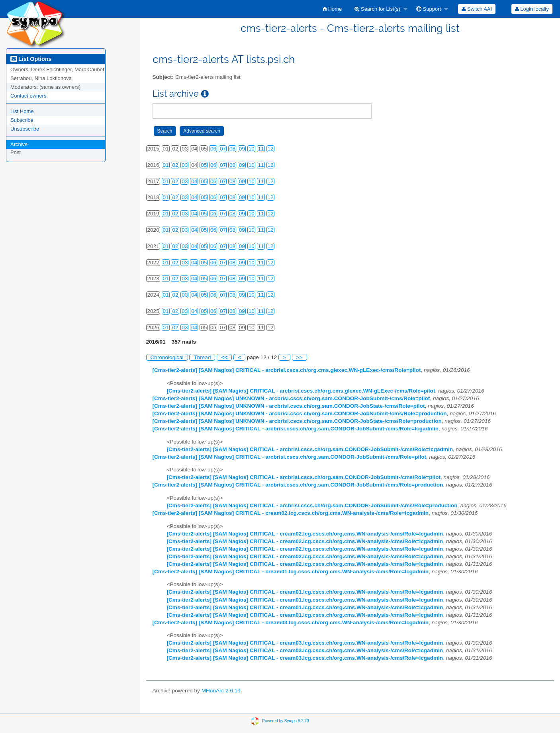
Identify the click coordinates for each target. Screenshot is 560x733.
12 (271, 149)
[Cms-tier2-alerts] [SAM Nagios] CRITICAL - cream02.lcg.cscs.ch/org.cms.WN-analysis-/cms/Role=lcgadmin (291, 513)
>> (300, 357)
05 (204, 165)
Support (429, 9)
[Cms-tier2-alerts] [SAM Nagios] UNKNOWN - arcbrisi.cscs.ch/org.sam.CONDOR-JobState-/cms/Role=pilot (289, 406)
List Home (22, 111)
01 (166, 165)
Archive (19, 144)
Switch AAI (477, 9)
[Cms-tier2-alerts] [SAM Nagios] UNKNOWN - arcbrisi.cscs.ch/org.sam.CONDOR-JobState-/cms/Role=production (297, 421)
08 (232, 149)
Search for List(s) (377, 9)
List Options (31, 59)
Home (332, 9)
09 (242, 149)
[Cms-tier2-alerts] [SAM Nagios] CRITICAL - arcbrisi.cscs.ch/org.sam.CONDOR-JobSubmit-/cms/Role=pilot (290, 457)
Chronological (167, 357)
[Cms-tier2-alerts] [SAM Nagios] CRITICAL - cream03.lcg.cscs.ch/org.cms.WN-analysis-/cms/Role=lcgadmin (291, 623)
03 (185, 165)
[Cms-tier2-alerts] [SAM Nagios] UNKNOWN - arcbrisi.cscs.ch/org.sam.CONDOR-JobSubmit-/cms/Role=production (300, 413)
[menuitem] (332, 9)
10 (252, 149)
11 (261, 149)
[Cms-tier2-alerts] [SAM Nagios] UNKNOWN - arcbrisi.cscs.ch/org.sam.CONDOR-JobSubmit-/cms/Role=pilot (291, 398)
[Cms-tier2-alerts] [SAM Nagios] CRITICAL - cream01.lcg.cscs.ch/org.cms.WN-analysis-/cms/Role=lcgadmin (291, 572)
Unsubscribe (25, 129)
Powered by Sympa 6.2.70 (285, 720)
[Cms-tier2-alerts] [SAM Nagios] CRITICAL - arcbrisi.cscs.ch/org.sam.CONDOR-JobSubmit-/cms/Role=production (298, 485)
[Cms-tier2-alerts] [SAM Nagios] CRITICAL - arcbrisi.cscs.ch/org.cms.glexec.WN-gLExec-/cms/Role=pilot (287, 370)
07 (223, 149)
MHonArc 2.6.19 (221, 691)
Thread (202, 357)
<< (224, 357)
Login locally (532, 9)
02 (175, 165)
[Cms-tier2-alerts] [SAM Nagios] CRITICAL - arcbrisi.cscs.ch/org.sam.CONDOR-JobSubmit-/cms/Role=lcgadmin (296, 429)
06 (213, 149)
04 (194, 181)
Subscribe (22, 120)
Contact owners (28, 96)
